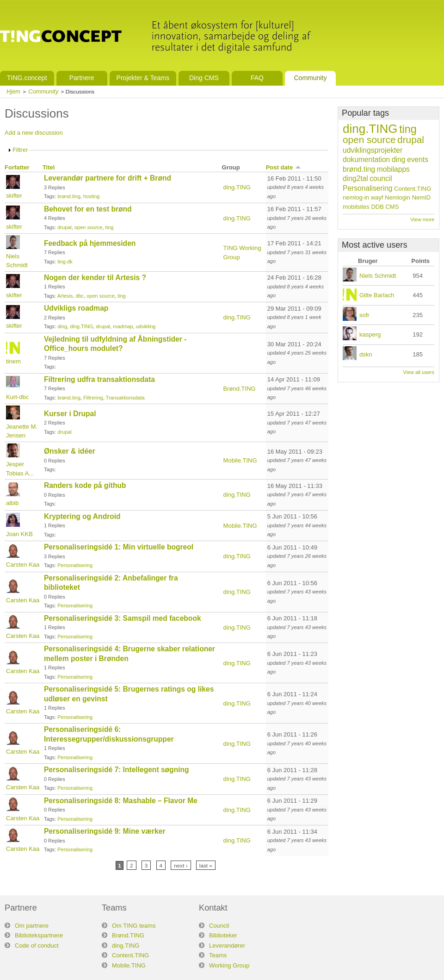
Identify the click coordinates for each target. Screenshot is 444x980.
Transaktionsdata (125, 398)
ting (110, 227)
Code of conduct (37, 946)
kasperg (370, 334)
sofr (364, 315)
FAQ (257, 78)
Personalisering (75, 565)
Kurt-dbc (17, 397)
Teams (218, 955)
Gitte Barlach (377, 295)
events (418, 159)
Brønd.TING (240, 389)
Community (310, 78)
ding (62, 326)
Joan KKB (19, 534)
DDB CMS (385, 207)
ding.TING (237, 187)
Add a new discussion (34, 133)
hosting (91, 196)
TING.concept (27, 78)
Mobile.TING (240, 460)
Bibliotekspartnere (39, 935)
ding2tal (355, 178)
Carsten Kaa (23, 565)
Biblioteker (223, 935)
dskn (366, 354)
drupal (65, 227)
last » (206, 865)
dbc (80, 296)
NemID (421, 197)
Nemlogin (398, 197)
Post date (284, 167)
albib (12, 503)
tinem (13, 361)
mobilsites (356, 207)
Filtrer (20, 150)
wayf (377, 197)
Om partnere (32, 926)
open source (89, 227)
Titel (49, 167)
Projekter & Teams (143, 78)
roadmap (123, 326)
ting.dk (65, 262)
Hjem (13, 91)
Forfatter (17, 167)
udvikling (146, 326)
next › (181, 865)
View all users (419, 372)
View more (422, 219)
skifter (14, 196)
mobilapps (393, 169)
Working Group (229, 965)
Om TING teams (134, 926)
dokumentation (366, 159)
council (381, 178)
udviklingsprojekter (373, 150)
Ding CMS (204, 78)
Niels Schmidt (378, 276)
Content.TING (413, 189)
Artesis (65, 296)
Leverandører (227, 946)
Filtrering (93, 398)
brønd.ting (69, 196)
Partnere (82, 78)
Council (219, 926)
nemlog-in (356, 197)
